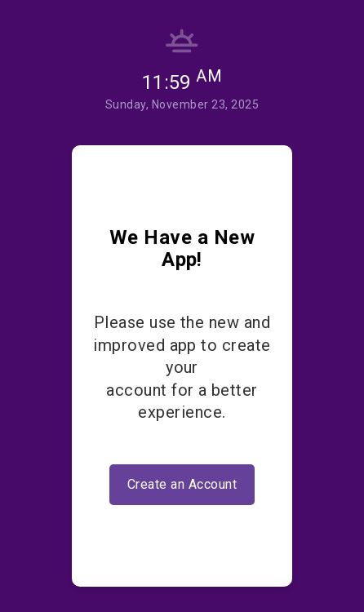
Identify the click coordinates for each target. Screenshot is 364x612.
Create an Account (182, 484)
